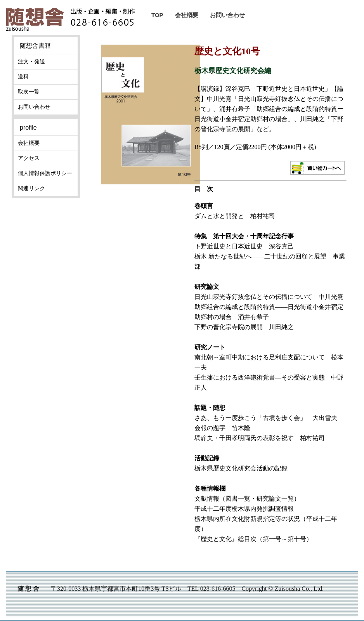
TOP (157, 15)
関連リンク (31, 188)
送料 (23, 76)
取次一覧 (29, 92)
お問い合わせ (227, 15)
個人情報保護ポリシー (45, 173)
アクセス (29, 158)
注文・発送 (31, 61)
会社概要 (187, 15)
